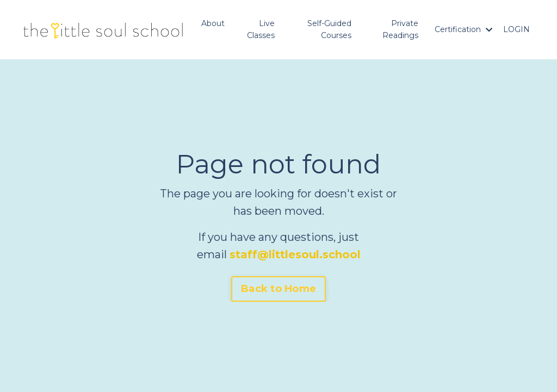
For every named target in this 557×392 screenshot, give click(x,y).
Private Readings (400, 29)
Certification (463, 29)
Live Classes (261, 29)
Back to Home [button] (278, 289)
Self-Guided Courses (329, 29)
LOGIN (516, 29)
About (213, 23)
